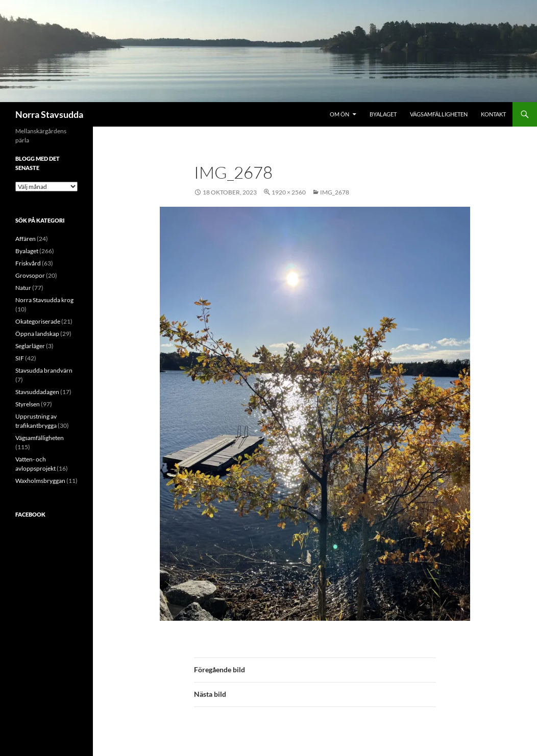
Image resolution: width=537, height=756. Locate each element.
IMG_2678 (335, 192)
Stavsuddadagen (37, 392)
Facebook (30, 514)
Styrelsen (28, 404)
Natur (23, 288)
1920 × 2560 (289, 192)
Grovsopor (30, 275)
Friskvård (28, 263)
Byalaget (383, 114)
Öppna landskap (37, 334)
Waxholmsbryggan (40, 481)
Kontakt (493, 114)
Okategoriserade (38, 321)
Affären (26, 239)
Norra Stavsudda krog (44, 300)
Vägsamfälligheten (439, 114)
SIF (20, 358)
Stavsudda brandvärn (44, 370)
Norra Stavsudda (49, 114)
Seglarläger (30, 346)
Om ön (339, 114)
